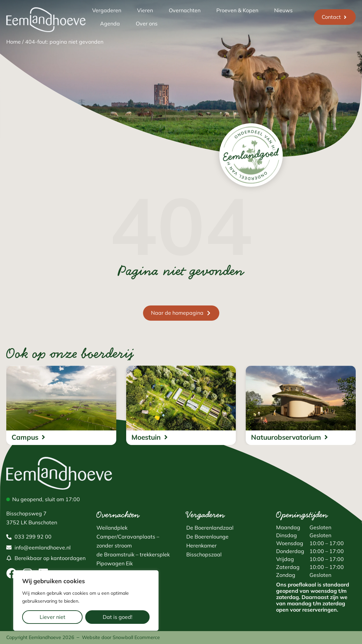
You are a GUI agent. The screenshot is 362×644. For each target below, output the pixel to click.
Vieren (145, 10)
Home (14, 42)
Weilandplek (112, 528)
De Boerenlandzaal (210, 528)
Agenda (110, 23)
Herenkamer (201, 545)
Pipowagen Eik (115, 563)
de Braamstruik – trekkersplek (133, 554)
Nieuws (283, 10)
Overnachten (185, 10)
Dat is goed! (118, 617)
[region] (86, 601)
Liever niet (53, 617)
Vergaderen (107, 10)
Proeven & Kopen (237, 10)
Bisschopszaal (204, 554)
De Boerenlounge (207, 537)
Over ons (147, 23)
